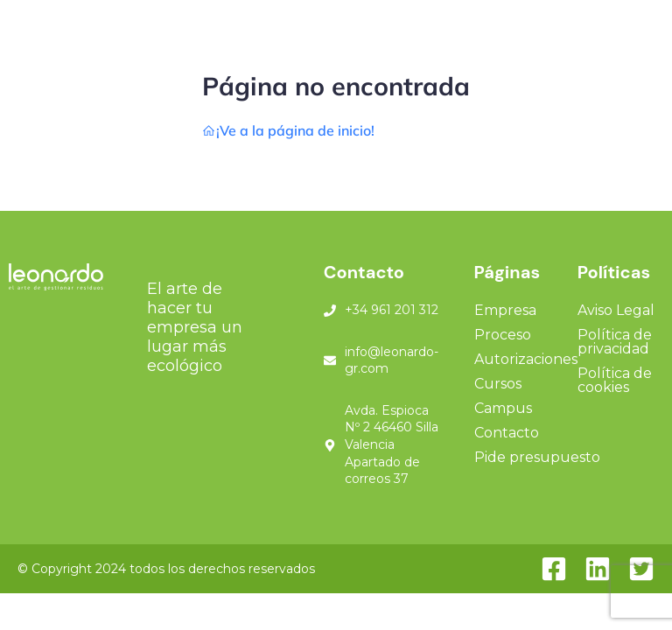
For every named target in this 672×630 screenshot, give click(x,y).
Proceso (503, 335)
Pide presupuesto (537, 457)
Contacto (507, 433)
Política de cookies (615, 380)
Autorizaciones (526, 359)
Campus (503, 408)
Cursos (498, 384)
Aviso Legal (616, 310)
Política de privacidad (615, 342)
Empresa (505, 310)
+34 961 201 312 (392, 310)
